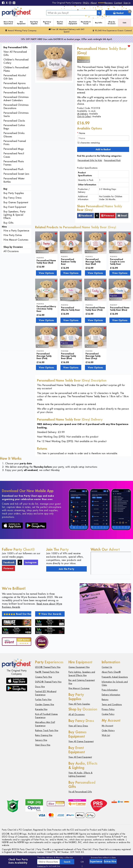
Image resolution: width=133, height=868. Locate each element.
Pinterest (108, 215)
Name (82, 133)
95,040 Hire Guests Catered (112, 30)
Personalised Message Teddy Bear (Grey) (93, 356)
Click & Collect (84, 116)
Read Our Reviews (17, 614)
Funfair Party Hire (43, 700)
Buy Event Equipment (73, 23)
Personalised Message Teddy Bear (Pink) (44, 356)
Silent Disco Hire (43, 745)
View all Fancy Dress (78, 726)
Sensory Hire (41, 740)
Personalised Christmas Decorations (16, 107)
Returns (105, 700)
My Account (107, 726)
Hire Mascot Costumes (16, 240)
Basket (122, 12)
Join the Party (66, 569)
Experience (96, 861)
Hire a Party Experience (8, 23)
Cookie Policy (108, 714)
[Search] (99, 13)
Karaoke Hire (41, 709)
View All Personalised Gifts (15, 53)
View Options (46, 273)
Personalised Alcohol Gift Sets (15, 77)
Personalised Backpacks (17, 88)
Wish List (106, 735)
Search (67, 862)
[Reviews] (105, 3)
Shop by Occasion (112, 23)
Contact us (41, 866)
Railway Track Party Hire (47, 730)
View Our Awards (50, 614)
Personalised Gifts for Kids (90, 160)
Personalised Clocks (14, 121)
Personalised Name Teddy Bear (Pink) (95, 309)
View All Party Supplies (79, 704)
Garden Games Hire (45, 705)
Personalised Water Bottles (14, 180)
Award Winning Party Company (21, 30)
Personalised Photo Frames (14, 163)
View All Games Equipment (81, 741)
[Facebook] (3, 3)
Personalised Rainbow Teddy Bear (69, 262)
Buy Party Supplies (34, 23)
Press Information (110, 690)
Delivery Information (111, 695)
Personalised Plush (13, 169)
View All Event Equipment (80, 757)
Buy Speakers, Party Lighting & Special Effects (15, 215)
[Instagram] (10, 3)
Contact (118, 3)
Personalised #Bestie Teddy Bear (71, 309)
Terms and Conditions (112, 705)
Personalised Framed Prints (15, 143)
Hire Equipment (21, 23)
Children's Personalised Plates (16, 69)
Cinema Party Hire (44, 677)
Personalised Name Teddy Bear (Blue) (120, 309)
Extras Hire (110, 861)
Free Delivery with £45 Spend (66, 30)
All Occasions (11, 251)
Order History (108, 730)
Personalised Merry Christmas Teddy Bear (46, 309)
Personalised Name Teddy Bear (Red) (46, 262)
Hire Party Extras (13, 235)
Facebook (86, 215)
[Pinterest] (14, 3)
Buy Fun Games (60, 23)
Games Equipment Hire (79, 667)
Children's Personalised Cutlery (16, 61)
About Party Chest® (111, 672)
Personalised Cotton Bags (14, 127)
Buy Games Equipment (16, 202)
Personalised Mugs (14, 149)
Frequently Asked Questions (115, 677)
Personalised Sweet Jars (16, 174)
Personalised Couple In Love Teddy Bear (117, 262)
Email (122, 215)
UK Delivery (83, 114)
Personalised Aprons (15, 83)
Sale (124, 23)
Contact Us (107, 667)
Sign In (127, 3)
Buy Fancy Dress (47, 23)
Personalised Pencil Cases (14, 155)
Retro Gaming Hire (44, 735)
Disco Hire (40, 687)
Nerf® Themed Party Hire (47, 672)
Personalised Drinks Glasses (14, 135)
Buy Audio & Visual (86, 23)
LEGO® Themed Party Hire (48, 667)
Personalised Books (14, 92)
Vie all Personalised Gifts (80, 792)
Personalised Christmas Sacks (16, 114)
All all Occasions (77, 714)
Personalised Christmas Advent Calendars (16, 99)
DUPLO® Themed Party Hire (48, 682)
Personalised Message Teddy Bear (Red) (93, 262)
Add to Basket (103, 149)
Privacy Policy (108, 709)
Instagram (31, 562)
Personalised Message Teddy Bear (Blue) (69, 356)
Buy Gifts (99, 23)
